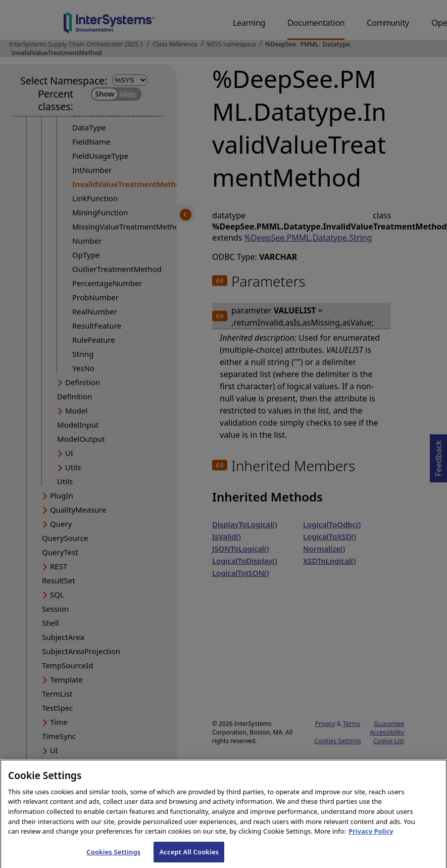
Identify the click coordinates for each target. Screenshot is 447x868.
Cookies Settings (113, 856)
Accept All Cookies (189, 856)
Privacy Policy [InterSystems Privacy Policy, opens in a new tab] (371, 836)
